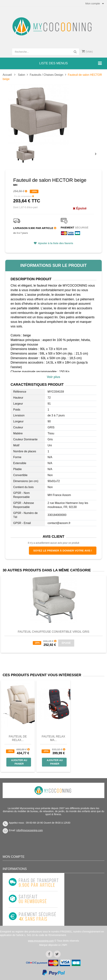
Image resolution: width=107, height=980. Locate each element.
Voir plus (54, 377)
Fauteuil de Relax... (18, 738)
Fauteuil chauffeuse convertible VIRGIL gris (54, 632)
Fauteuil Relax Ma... (53, 738)
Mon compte (14, 857)
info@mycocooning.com (30, 830)
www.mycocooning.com (41, 941)
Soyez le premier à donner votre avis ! (63, 551)
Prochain (97, 156)
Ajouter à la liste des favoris (55, 243)
